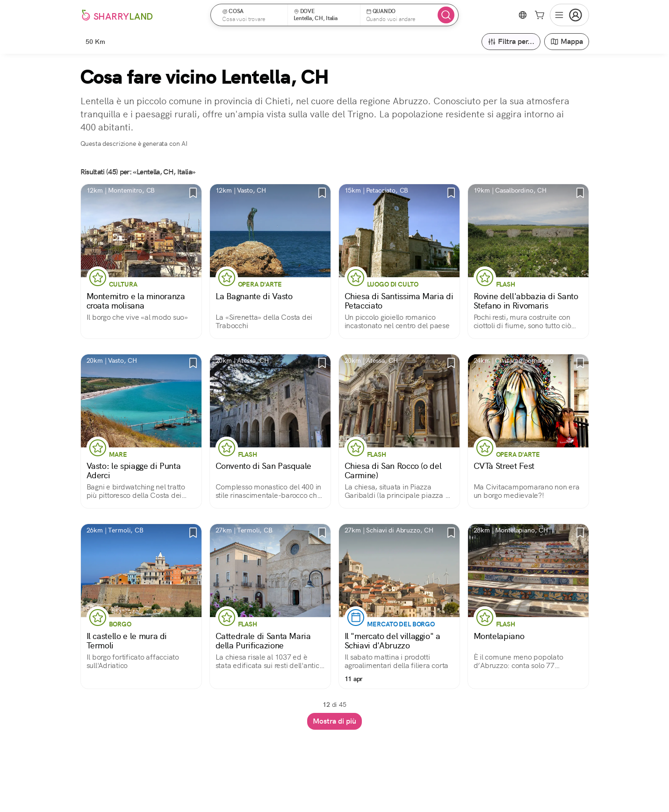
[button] (252, 15)
